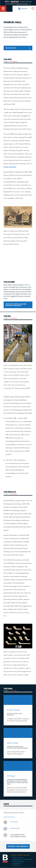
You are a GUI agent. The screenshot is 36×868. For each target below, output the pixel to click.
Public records (18, 861)
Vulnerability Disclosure (22, 859)
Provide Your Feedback (18, 846)
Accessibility (17, 863)
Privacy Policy (18, 858)
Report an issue (20, 855)
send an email (15, 828)
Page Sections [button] (18, 48)
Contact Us (16, 865)
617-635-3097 (14, 822)
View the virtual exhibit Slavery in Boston (16, 305)
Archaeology (13, 61)
